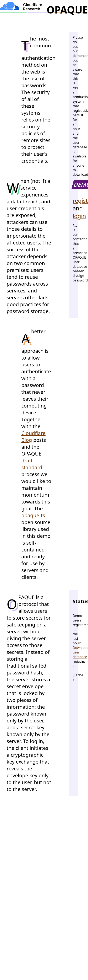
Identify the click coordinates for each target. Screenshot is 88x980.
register (74, 201)
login (74, 216)
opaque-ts (33, 515)
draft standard (32, 464)
